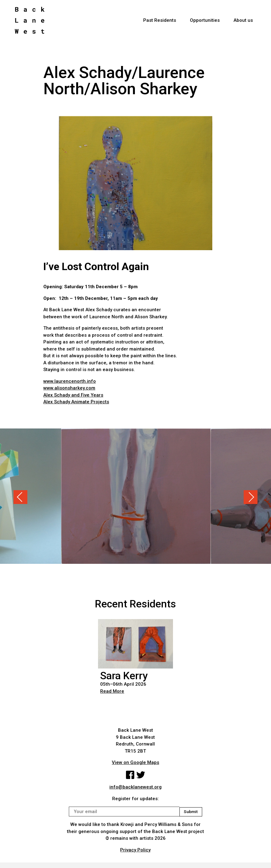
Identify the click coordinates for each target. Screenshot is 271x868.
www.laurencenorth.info (70, 381)
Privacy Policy (135, 851)
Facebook (130, 775)
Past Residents (160, 22)
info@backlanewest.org (135, 788)
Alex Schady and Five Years (73, 395)
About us (243, 22)
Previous (20, 497)
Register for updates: (135, 799)
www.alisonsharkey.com (69, 388)
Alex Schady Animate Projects (76, 402)
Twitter (141, 775)
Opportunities (205, 22)
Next (251, 497)
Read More (112, 691)
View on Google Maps (135, 762)
